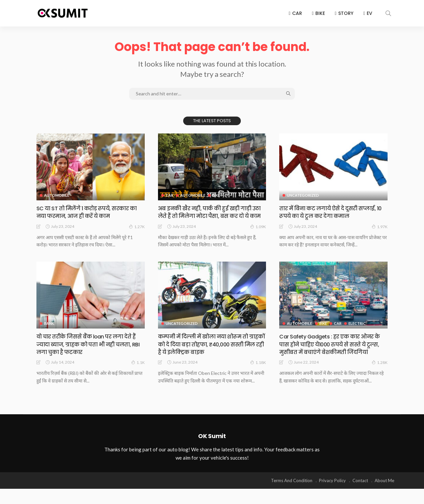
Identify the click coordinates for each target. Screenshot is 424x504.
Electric (359, 331)
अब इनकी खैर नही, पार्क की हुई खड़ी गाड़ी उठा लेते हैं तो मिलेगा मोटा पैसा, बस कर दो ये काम (212, 216)
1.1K (138, 370)
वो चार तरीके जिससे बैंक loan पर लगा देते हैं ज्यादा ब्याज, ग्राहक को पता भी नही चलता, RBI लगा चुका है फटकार (90, 352)
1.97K (380, 227)
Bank (49, 331)
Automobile (57, 195)
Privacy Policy (332, 496)
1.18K (258, 370)
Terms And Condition (292, 496)
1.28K (380, 378)
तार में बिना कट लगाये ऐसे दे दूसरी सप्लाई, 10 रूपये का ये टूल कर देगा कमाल (333, 212)
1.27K (137, 227)
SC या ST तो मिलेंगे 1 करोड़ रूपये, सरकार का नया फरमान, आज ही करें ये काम (89, 212)
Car (295, 13)
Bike (318, 13)
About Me (384, 496)
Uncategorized (303, 195)
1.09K (258, 234)
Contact (360, 496)
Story (344, 13)
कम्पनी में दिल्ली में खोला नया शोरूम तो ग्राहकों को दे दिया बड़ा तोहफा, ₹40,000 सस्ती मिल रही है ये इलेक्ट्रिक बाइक (210, 352)
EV (368, 13)
